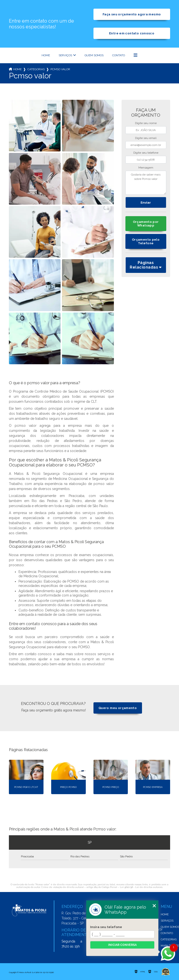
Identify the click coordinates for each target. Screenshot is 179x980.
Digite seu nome (146, 123)
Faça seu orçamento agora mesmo (132, 14)
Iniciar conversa (122, 945)
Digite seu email (146, 138)
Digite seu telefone (146, 153)
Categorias (36, 69)
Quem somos (94, 55)
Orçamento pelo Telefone (146, 241)
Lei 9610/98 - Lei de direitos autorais (141, 887)
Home (46, 55)
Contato (119, 55)
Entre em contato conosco (132, 33)
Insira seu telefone (106, 927)
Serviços (65, 55)
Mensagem (146, 168)
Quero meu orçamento (118, 708)
